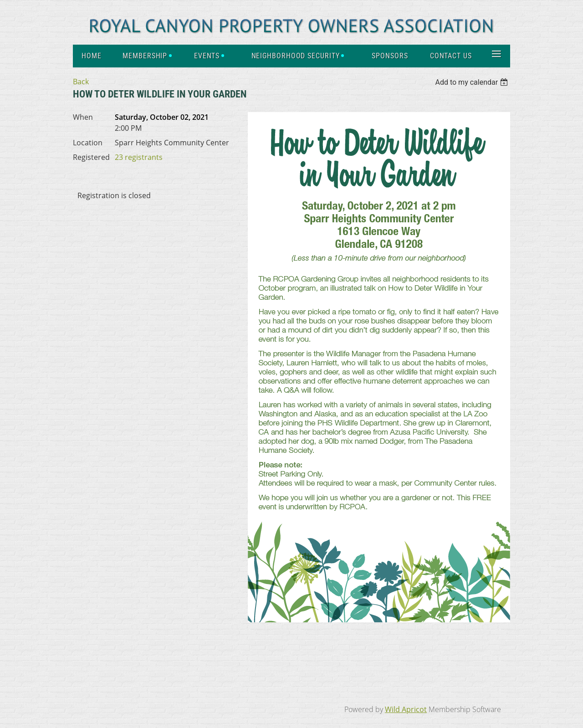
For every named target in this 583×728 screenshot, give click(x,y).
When (83, 117)
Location (88, 143)
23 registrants (139, 157)
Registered (91, 157)
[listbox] (473, 82)
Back (81, 82)
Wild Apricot (406, 709)
